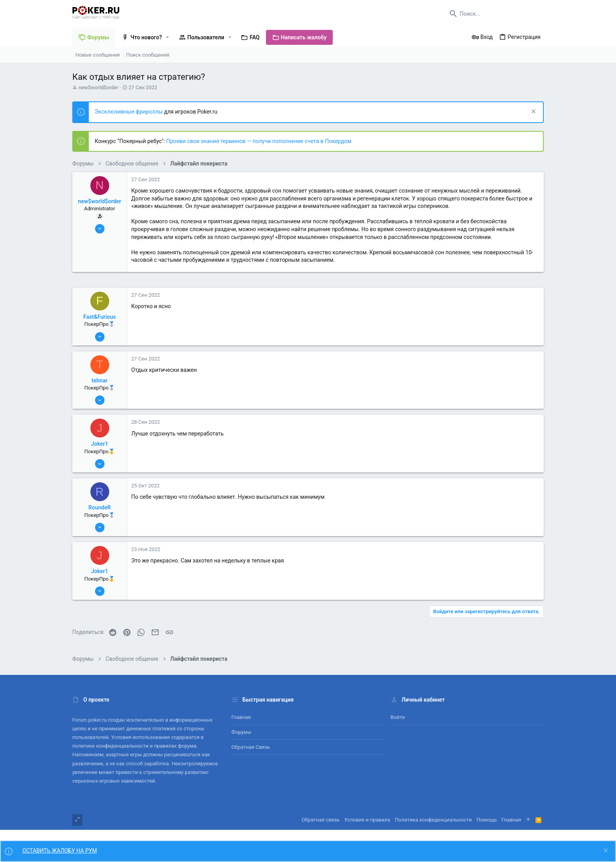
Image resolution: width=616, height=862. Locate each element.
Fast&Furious (100, 317)
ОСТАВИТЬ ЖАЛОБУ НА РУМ (60, 851)
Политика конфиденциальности (433, 820)
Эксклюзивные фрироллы (129, 112)
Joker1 (100, 444)
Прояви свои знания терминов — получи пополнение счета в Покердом (259, 141)
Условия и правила (367, 820)
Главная (241, 717)
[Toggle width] (77, 820)
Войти (398, 717)
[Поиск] (495, 14)
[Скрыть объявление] (533, 112)
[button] (168, 37)
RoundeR (100, 507)
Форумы (241, 732)
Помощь (487, 820)
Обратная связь (251, 747)
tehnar (99, 380)
